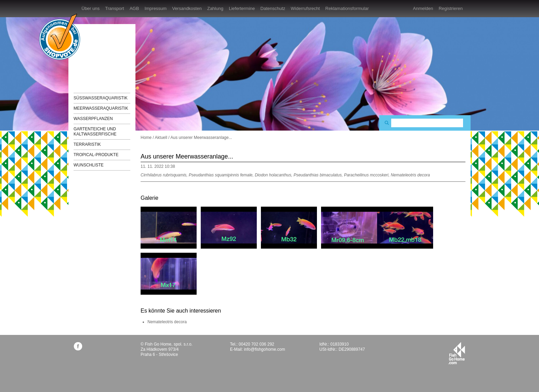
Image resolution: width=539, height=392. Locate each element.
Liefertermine (242, 8)
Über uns (91, 8)
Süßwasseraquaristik (101, 98)
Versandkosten (187, 8)
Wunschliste (89, 165)
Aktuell (161, 138)
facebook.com (78, 346)
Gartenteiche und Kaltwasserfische (95, 132)
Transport (115, 8)
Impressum (155, 8)
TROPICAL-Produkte (96, 155)
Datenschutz (273, 8)
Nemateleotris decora (167, 322)
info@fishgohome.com (265, 349)
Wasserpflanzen (93, 119)
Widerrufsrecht (305, 8)
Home (146, 138)
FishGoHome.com (92, 54)
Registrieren (451, 8)
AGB (134, 8)
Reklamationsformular (347, 8)
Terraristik (87, 144)
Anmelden (423, 8)
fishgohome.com (457, 353)
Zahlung (215, 8)
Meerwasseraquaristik (101, 108)
